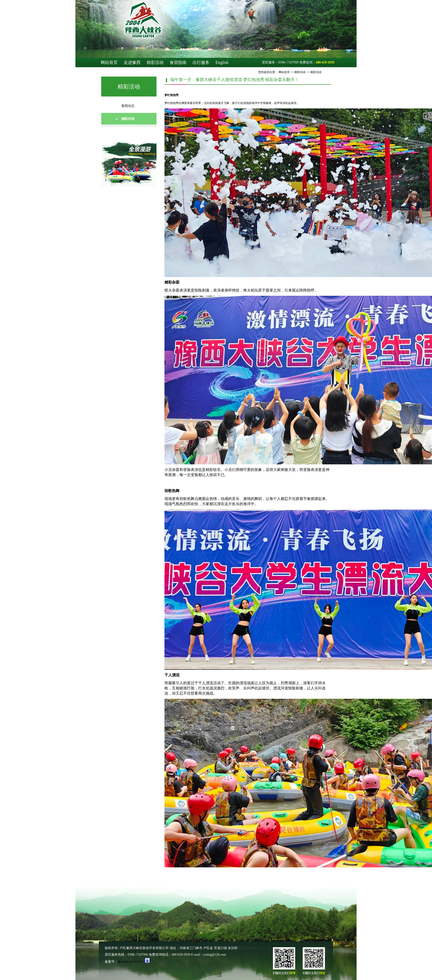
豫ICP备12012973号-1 (131, 962)
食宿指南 (178, 63)
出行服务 (201, 63)
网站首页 (109, 63)
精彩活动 (155, 63)
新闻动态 (128, 106)
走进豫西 (132, 63)
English (222, 63)
